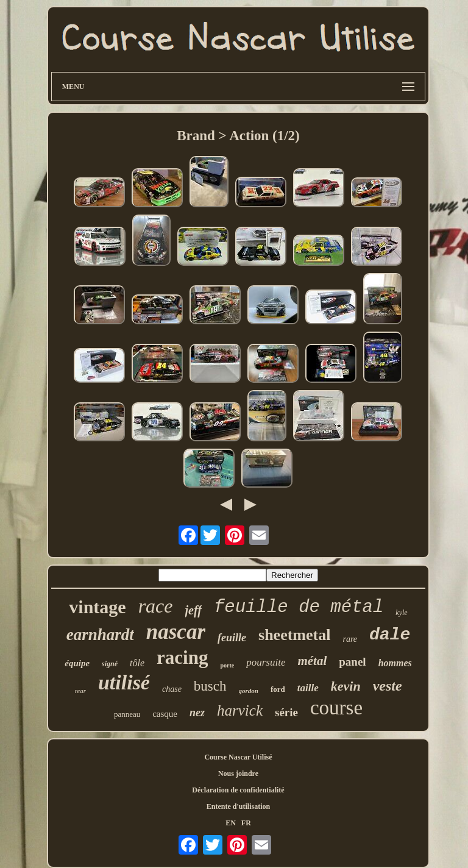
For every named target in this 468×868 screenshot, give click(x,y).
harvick (240, 710)
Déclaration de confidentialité (238, 790)
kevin (346, 686)
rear (80, 691)
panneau (127, 714)
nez (197, 713)
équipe (77, 663)
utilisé (124, 682)
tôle (137, 663)
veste (388, 686)
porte (227, 665)
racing (182, 657)
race (156, 606)
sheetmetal (294, 635)
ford (278, 689)
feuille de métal (299, 607)
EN (231, 823)
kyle (401, 613)
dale (390, 635)
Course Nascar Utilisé (238, 757)
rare (350, 639)
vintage (97, 607)
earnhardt (100, 635)
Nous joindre (238, 774)
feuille (232, 638)
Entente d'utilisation (238, 806)
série (286, 712)
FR (246, 823)
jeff (193, 610)
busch (210, 686)
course (336, 708)
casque (165, 714)
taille (308, 688)
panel (352, 662)
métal (312, 661)
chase (172, 689)
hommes (395, 663)
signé (110, 664)
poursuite (266, 662)
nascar (176, 632)
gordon (249, 691)
